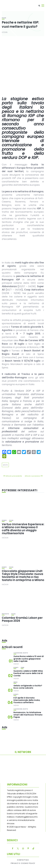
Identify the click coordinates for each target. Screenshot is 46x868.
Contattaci (23, 860)
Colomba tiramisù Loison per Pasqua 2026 (22, 619)
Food (4, 18)
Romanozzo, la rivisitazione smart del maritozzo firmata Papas (28, 715)
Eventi (4, 520)
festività (5, 614)
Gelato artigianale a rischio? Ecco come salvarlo (28, 687)
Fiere (22, 668)
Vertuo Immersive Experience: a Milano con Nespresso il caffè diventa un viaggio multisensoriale (23, 529)
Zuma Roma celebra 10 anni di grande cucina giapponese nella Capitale (29, 659)
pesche (5, 465)
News (15, 682)
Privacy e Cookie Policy (23, 863)
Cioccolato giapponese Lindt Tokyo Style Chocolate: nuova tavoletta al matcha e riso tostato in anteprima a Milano (23, 576)
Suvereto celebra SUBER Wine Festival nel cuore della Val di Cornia (28, 673)
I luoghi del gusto (21, 653)
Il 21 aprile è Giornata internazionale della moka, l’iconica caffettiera (27, 700)
